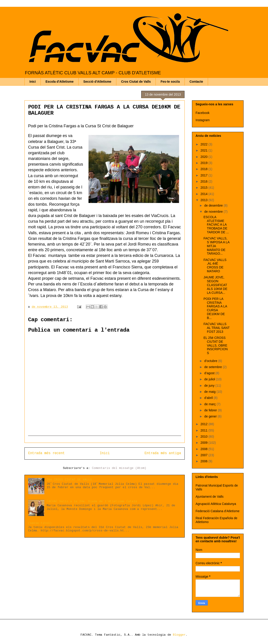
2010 (205, 437)
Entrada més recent (46, 453)
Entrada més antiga (163, 453)
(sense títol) (40, 523)
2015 (205, 188)
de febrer (211, 410)
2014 (205, 194)
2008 (205, 449)
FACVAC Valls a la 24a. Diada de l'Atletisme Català (92, 501)
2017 (205, 175)
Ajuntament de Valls (209, 497)
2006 (205, 461)
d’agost (210, 373)
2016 (205, 181)
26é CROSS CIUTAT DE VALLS (69, 480)
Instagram (203, 120)
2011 (205, 430)
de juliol (210, 379)
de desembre (214, 205)
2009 (205, 443)
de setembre (213, 367)
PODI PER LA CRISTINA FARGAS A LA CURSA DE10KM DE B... (215, 308)
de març (210, 404)
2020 (205, 157)
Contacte (196, 82)
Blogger (179, 635)
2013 (205, 200)
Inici (33, 82)
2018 (205, 169)
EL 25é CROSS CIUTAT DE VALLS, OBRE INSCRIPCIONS (216, 345)
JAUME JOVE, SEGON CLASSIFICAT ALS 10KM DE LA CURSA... (215, 285)
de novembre (214, 212)
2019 (205, 163)
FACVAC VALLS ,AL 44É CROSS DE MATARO (215, 265)
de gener (211, 416)
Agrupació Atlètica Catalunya (216, 504)
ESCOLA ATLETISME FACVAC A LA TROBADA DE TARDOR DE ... (216, 225)
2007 (205, 455)
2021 (205, 150)
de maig (210, 392)
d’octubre (211, 361)
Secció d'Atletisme (97, 82)
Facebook (202, 113)
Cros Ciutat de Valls (136, 82)
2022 (205, 144)
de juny (210, 386)
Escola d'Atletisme (60, 82)
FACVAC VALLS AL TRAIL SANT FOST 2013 (217, 328)
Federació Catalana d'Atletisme (218, 511)
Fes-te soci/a (170, 82)
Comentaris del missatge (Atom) (119, 468)
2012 (205, 424)
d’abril (209, 398)
